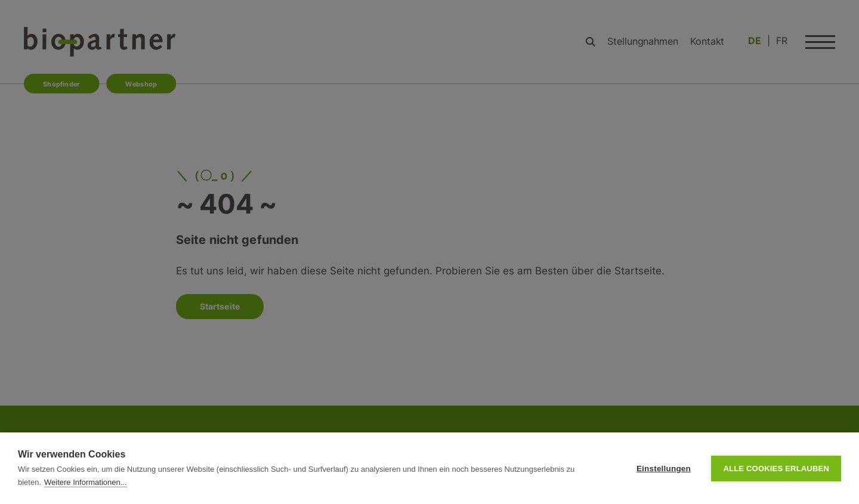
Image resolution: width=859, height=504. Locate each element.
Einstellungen (664, 469)
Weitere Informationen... (86, 482)
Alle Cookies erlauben (776, 469)
